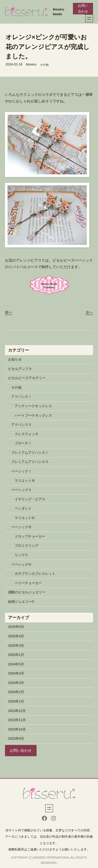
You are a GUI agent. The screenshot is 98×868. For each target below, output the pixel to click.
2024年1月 (16, 701)
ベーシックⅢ (21, 527)
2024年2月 (16, 692)
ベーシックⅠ (21, 471)
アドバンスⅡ (21, 425)
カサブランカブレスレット (35, 574)
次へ (89, 312)
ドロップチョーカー (30, 537)
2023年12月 (17, 711)
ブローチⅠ (23, 443)
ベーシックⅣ (21, 565)
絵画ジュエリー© (21, 602)
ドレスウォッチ (27, 434)
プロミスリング (27, 546)
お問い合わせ (83, 9)
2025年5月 (16, 627)
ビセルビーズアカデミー (27, 378)
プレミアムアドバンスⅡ (30, 462)
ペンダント (23, 508)
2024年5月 (16, 664)
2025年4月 (16, 636)
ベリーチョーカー (28, 583)
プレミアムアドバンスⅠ (30, 453)
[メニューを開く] (89, 18)
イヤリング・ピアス (30, 499)
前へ (9, 312)
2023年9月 (16, 739)
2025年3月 (16, 646)
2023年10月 (17, 729)
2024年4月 (16, 673)
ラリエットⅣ (25, 518)
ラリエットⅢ (25, 481)
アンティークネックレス (33, 406)
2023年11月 (17, 720)
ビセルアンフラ (20, 369)
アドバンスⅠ (21, 397)
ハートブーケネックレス (33, 416)
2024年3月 (16, 683)
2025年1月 (16, 655)
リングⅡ (21, 555)
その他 (44, 65)
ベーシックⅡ (21, 490)
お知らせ (15, 360)
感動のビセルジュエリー (27, 592)
